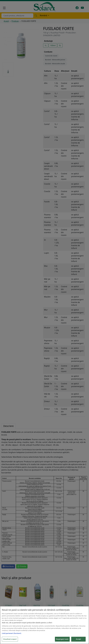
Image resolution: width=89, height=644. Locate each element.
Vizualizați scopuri (10, 639)
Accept (78, 639)
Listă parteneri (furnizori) (12, 634)
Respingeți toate (62, 639)
